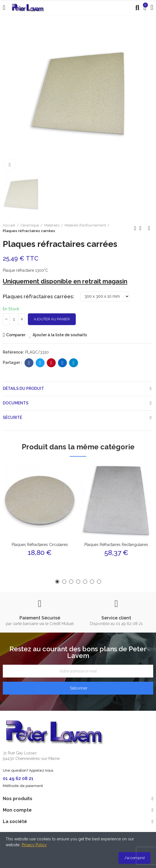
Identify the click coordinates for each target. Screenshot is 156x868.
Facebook (29, 363)
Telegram (74, 363)
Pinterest (51, 363)
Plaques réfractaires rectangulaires (116, 545)
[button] (57, 582)
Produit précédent (135, 228)
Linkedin (63, 363)
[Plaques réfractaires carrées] (105, 296)
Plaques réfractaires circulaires (40, 545)
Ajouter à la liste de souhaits (60, 335)
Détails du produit (23, 388)
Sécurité (12, 418)
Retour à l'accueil (142, 228)
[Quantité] (14, 319)
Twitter (40, 363)
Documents (16, 403)
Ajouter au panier (52, 319)
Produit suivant (149, 228)
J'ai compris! (135, 858)
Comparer (16, 335)
